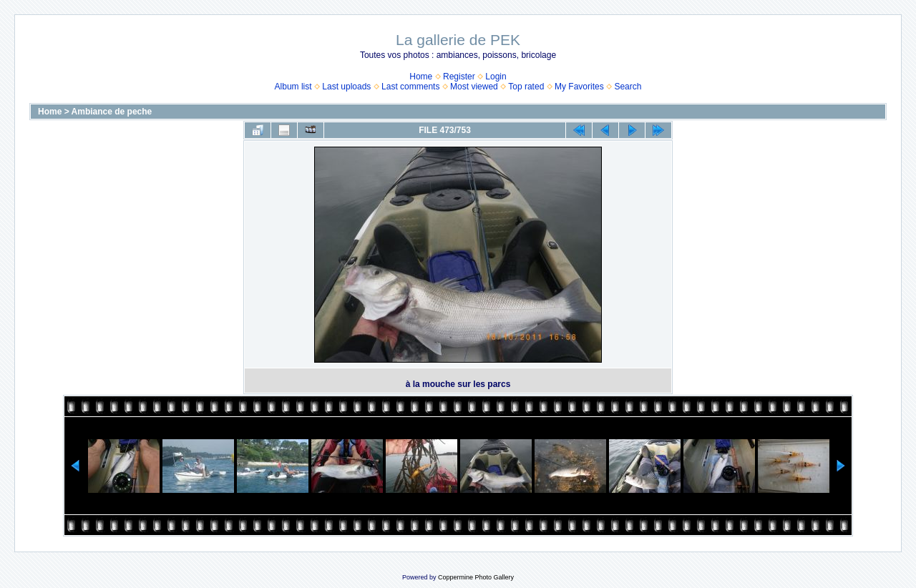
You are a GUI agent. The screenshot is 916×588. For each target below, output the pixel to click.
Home (421, 77)
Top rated (526, 87)
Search (628, 87)
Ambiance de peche (112, 112)
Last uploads (346, 87)
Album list (293, 87)
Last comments (410, 87)
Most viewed (474, 87)
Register (459, 77)
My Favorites (579, 87)
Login (496, 77)
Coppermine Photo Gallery (476, 577)
